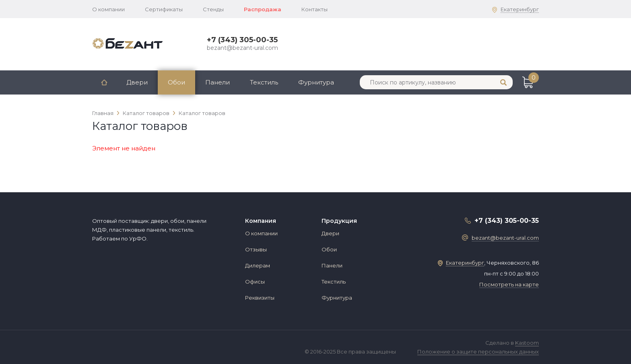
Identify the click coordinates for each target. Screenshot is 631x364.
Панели (218, 82)
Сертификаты (164, 9)
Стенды (213, 9)
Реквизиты (260, 298)
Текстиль (264, 82)
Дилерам (258, 265)
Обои (176, 82)
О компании (108, 9)
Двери (137, 82)
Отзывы (256, 249)
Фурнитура (316, 82)
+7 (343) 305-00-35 (242, 40)
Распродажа (263, 9)
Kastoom (527, 343)
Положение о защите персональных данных (478, 352)
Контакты (314, 9)
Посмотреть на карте (509, 284)
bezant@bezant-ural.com (242, 48)
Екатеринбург (520, 9)
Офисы (255, 282)
